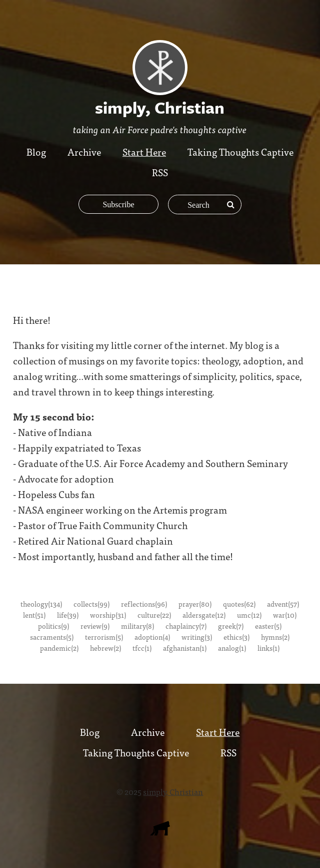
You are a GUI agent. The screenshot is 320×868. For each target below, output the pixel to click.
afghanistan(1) (185, 648)
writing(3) (197, 637)
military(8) (137, 626)
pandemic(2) (59, 648)
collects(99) (91, 604)
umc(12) (249, 615)
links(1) (268, 648)
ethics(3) (236, 637)
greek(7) (231, 626)
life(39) (68, 615)
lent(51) (34, 615)
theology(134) (41, 604)
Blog (36, 151)
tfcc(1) (142, 648)
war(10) (285, 615)
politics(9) (53, 626)
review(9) (95, 626)
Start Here (144, 151)
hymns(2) (275, 637)
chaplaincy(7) (186, 626)
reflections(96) (144, 604)
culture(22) (154, 615)
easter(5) (268, 626)
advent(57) (283, 604)
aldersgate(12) (204, 615)
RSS (160, 172)
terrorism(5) (104, 637)
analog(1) (232, 648)
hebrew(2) (105, 648)
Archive (84, 151)
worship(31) (108, 615)
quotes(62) (239, 604)
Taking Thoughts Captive (240, 151)
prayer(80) (195, 604)
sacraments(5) (52, 637)
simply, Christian (173, 791)
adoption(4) (152, 637)
